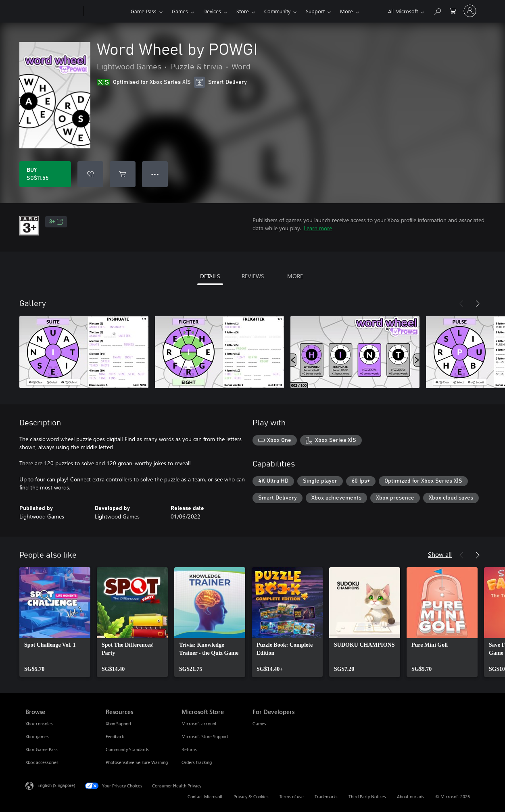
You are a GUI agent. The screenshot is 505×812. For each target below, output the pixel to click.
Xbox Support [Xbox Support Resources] (119, 724)
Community (277, 11)
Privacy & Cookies (251, 796)
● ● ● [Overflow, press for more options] (155, 174)
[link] (55, 622)
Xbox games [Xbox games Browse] (37, 736)
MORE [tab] (295, 276)
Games (180, 11)
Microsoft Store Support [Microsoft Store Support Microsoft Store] (205, 736)
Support (315, 11)
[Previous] (461, 304)
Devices (212, 11)
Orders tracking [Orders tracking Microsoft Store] (197, 762)
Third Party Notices (367, 796)
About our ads (411, 796)
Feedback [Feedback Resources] (115, 736)
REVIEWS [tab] (253, 276)
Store (243, 11)
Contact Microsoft (205, 796)
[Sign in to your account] (470, 11)
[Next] (478, 304)
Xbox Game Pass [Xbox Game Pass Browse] (42, 749)
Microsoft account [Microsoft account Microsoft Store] (199, 724)
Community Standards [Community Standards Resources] (127, 749)
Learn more (318, 228)
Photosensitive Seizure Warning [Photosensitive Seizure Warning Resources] (137, 762)
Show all (440, 554)
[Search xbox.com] (437, 10)
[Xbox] (106, 11)
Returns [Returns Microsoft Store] (189, 749)
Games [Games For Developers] (259, 724)
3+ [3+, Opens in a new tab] (56, 222)
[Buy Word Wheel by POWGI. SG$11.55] (45, 174)
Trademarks (326, 796)
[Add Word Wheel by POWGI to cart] (123, 174)
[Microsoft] (53, 11)
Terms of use (292, 796)
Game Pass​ (144, 11)
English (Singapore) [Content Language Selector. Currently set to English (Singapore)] (56, 785)
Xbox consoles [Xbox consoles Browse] (39, 724)
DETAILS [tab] (210, 276)
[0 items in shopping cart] (453, 10)
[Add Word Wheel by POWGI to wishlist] (90, 174)
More (346, 11)
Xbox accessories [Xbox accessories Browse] (42, 762)
